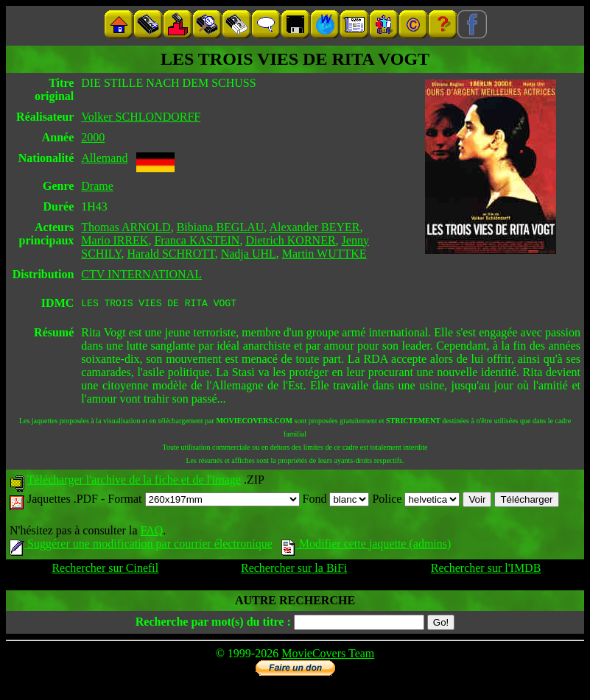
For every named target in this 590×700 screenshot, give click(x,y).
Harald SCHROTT (171, 254)
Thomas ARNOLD (126, 227)
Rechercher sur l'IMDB (486, 570)
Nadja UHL (249, 254)
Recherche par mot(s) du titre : (213, 624)
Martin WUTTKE (324, 254)
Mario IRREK (115, 240)
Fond (336, 501)
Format (203, 501)
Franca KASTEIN (197, 240)
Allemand (104, 158)
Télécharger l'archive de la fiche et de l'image (134, 482)
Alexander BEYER (314, 227)
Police (416, 501)
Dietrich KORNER (290, 240)
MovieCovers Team (328, 655)
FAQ (151, 533)
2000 (93, 137)
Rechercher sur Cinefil (105, 570)
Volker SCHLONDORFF (141, 117)
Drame (97, 186)
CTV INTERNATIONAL (141, 274)
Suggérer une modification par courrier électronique (141, 546)
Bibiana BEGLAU (221, 227)
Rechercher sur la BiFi (294, 570)
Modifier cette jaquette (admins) (366, 546)
